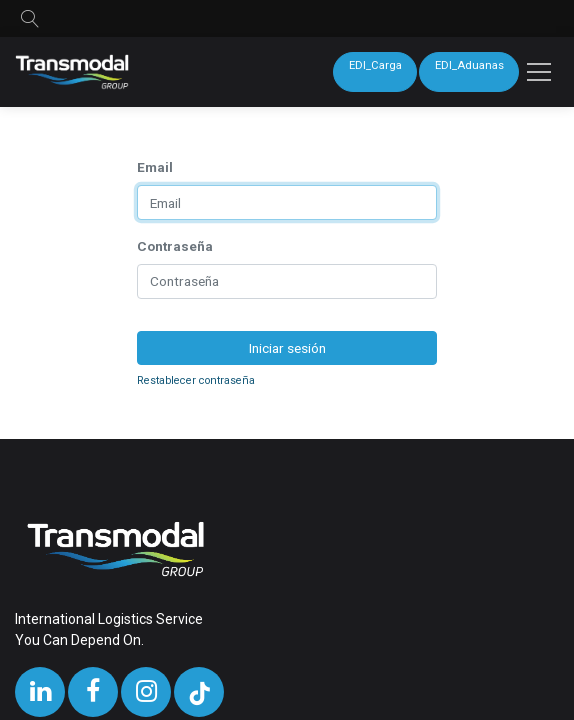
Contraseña (175, 246)
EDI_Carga (375, 65)
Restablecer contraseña (196, 380)
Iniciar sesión (287, 348)
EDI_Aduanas (469, 65)
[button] (30, 18)
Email (155, 167)
